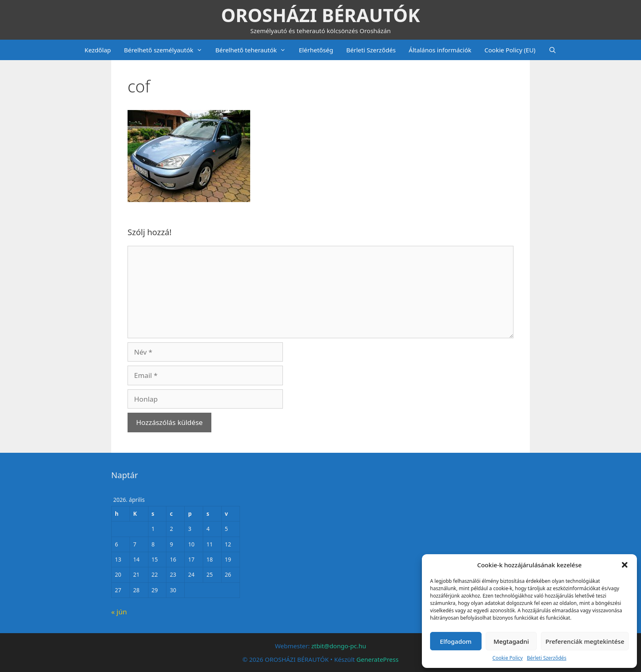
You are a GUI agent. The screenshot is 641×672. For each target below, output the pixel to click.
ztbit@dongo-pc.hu (338, 646)
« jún (119, 612)
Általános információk (440, 50)
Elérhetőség (316, 50)
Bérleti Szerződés (547, 658)
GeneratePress (378, 659)
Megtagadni (511, 641)
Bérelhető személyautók (166, 50)
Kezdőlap (98, 50)
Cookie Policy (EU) (510, 50)
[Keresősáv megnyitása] (552, 50)
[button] (625, 565)
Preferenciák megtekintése (585, 641)
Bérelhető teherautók (254, 50)
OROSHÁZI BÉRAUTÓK (321, 15)
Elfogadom (456, 641)
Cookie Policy (508, 658)
